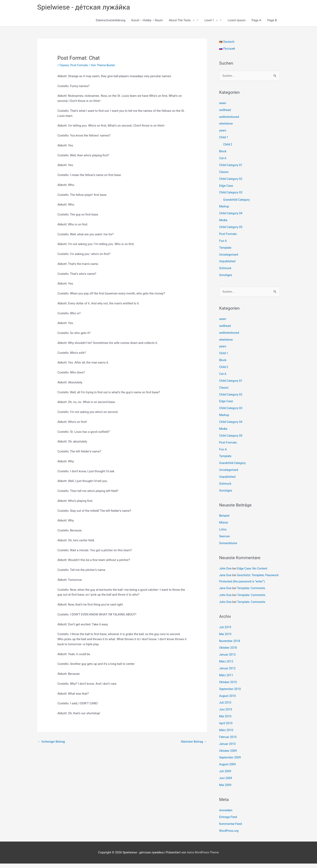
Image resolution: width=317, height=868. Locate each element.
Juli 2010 (225, 708)
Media (223, 220)
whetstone (226, 124)
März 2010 (226, 735)
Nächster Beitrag (193, 742)
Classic (64, 66)
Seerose (225, 536)
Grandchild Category (237, 200)
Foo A (223, 241)
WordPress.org (229, 835)
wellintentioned (229, 117)
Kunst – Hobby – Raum (147, 21)
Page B (272, 21)
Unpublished (228, 261)
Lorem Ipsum (237, 21)
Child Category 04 (231, 213)
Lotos (223, 529)
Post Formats (80, 66)
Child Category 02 (231, 179)
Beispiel (224, 515)
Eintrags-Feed (228, 822)
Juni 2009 (226, 783)
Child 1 (224, 138)
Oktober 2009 (228, 755)
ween (223, 104)
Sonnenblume (228, 542)
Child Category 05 (231, 227)
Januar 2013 (228, 660)
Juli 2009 (225, 776)
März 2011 (226, 680)
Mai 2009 (225, 790)
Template (225, 248)
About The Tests (182, 21)
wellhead (225, 110)
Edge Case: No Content (253, 568)
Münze (224, 522)
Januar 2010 (228, 749)
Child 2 (228, 145)
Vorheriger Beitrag (52, 742)
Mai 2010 (225, 721)
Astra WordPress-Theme (203, 857)
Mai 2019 (225, 639)
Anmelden (226, 815)
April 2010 (226, 728)
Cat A (223, 159)
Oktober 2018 (228, 653)
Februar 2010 (228, 742)
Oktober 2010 (228, 687)
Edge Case (226, 186)
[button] (193, 21)
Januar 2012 (228, 673)
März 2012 (226, 666)
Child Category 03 (231, 193)
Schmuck (225, 268)
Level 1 (211, 21)
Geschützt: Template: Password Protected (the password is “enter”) (244, 581)
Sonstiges (226, 275)
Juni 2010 (226, 714)
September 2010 (230, 694)
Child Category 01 (231, 165)
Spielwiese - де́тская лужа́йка (85, 7)
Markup (224, 207)
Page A (256, 21)
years (223, 131)
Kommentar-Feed (231, 829)
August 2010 (228, 701)
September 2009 (230, 762)
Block (223, 152)
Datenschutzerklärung (111, 21)
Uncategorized (229, 255)
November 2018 (230, 646)
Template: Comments (252, 593)
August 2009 (228, 769)
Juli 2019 (225, 632)
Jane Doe (226, 575)
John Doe (226, 568)
